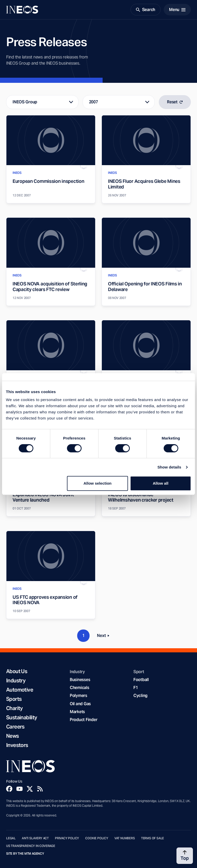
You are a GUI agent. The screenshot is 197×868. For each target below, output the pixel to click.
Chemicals (80, 688)
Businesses (80, 680)
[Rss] (40, 789)
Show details (169, 467)
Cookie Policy (97, 838)
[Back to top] (185, 856)
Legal (11, 838)
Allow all (160, 483)
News (13, 736)
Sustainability (22, 717)
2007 (93, 102)
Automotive (20, 690)
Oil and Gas (80, 704)
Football (141, 680)
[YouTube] (19, 789)
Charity (14, 708)
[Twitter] (30, 789)
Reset (175, 102)
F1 (136, 688)
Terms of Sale (153, 838)
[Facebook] (9, 789)
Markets (77, 712)
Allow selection (98, 483)
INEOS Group (25, 102)
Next (105, 637)
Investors (17, 745)
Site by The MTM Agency (25, 854)
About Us (17, 671)
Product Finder (83, 720)
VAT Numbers (125, 838)
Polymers (78, 696)
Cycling (140, 696)
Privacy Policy (67, 838)
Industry (16, 681)
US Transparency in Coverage (31, 846)
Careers (15, 727)
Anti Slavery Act (35, 838)
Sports (14, 699)
